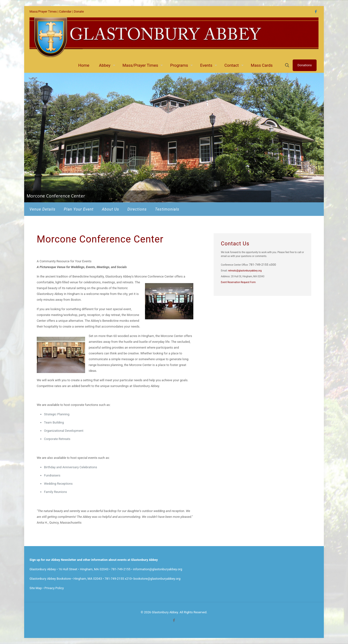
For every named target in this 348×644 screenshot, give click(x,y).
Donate (79, 11)
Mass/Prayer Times (43, 11)
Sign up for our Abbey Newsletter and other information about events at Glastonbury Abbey (94, 560)
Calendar (65, 11)
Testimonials (167, 209)
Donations (305, 65)
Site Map (36, 588)
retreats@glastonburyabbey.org (245, 271)
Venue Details (43, 209)
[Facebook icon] (316, 12)
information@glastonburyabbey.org (158, 569)
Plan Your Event (79, 209)
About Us (110, 209)
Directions (137, 209)
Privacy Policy (54, 588)
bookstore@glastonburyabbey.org (157, 579)
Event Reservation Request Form (238, 282)
